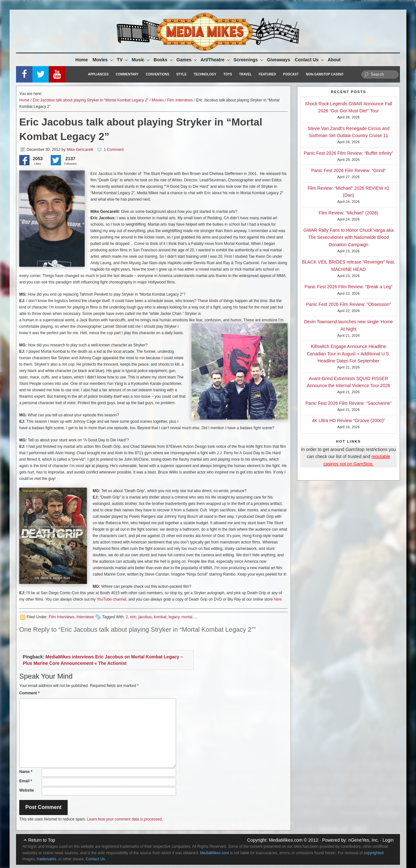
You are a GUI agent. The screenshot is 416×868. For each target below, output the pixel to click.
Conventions (157, 74)
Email (26, 781)
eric (133, 617)
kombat (160, 617)
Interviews (85, 617)
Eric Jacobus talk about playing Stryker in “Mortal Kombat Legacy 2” (91, 100)
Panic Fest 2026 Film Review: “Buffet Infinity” (348, 153)
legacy (174, 617)
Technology (205, 74)
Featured (267, 74)
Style (182, 74)
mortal (187, 617)
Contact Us (310, 60)
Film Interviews (180, 100)
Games (187, 60)
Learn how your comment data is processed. (125, 819)
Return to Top (42, 840)
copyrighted (374, 853)
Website (27, 790)
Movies (103, 60)
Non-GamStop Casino (324, 74)
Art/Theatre (216, 60)
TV (123, 60)
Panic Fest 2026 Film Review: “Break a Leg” (349, 287)
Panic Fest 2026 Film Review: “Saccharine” (348, 403)
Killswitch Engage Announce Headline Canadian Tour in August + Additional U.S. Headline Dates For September (348, 354)
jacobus (145, 617)
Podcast (291, 74)
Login (388, 840)
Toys (228, 74)
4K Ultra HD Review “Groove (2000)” (349, 421)
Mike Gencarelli (80, 150)
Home (82, 60)
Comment (29, 693)
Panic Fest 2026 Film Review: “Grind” (348, 170)
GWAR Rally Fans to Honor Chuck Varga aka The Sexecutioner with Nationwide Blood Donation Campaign (348, 237)
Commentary (127, 74)
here (278, 599)
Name (26, 772)
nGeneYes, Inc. (364, 840)
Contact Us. (96, 859)
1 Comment (114, 150)
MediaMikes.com (286, 840)
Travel (246, 74)
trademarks (47, 859)
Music (141, 60)
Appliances (98, 74)
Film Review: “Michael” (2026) (349, 213)
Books (164, 60)
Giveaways (278, 60)
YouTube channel (111, 599)
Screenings (249, 60)
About (334, 60)
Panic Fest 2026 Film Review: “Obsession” (348, 304)
